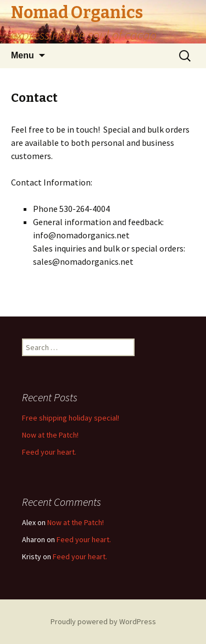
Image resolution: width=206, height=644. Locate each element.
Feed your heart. (49, 452)
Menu (23, 55)
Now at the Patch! (50, 435)
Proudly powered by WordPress (103, 621)
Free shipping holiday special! (71, 418)
